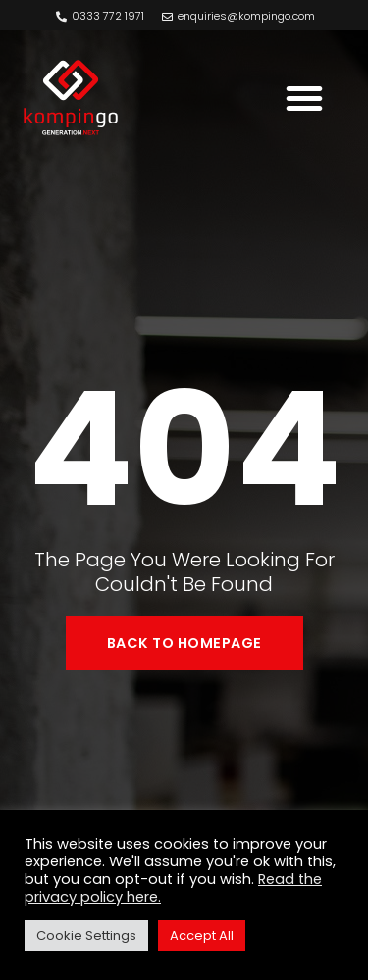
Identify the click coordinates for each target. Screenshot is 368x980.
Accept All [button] (202, 935)
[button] (304, 98)
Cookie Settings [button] (86, 935)
